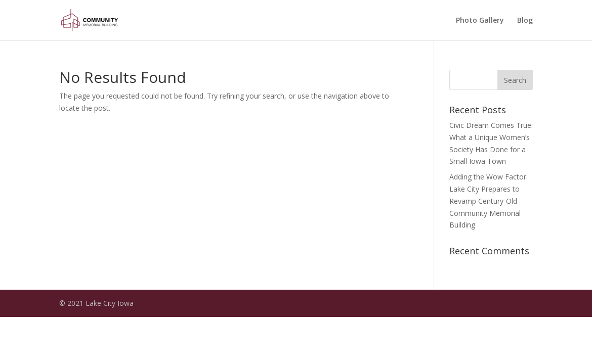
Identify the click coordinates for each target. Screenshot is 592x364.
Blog (525, 21)
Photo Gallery (480, 21)
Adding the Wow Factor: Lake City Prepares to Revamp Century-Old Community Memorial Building (489, 201)
